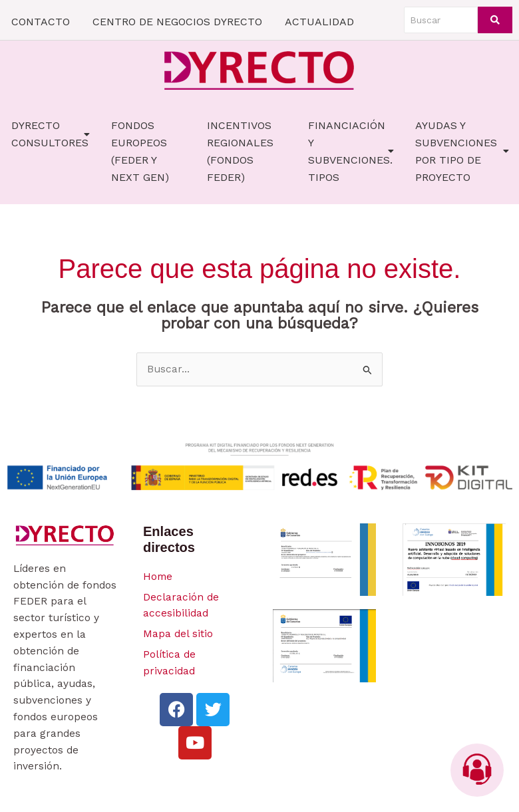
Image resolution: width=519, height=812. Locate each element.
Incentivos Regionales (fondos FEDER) (240, 151)
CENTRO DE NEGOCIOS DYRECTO (177, 22)
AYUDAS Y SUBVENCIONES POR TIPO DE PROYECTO (462, 151)
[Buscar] (441, 20)
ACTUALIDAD (319, 22)
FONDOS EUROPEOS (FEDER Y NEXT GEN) (140, 151)
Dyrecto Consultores (51, 134)
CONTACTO (41, 22)
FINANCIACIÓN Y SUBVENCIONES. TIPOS (351, 151)
